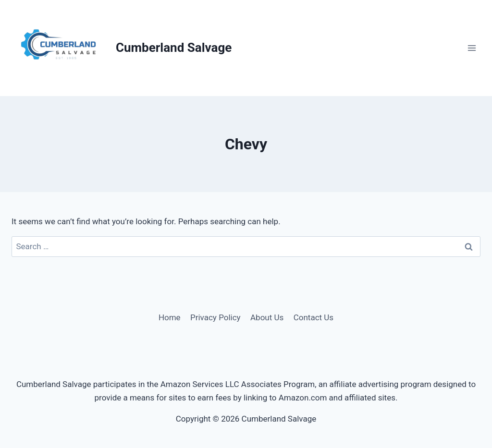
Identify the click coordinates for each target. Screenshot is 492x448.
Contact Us (314, 317)
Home (170, 317)
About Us (267, 317)
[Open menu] (472, 48)
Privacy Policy (215, 317)
